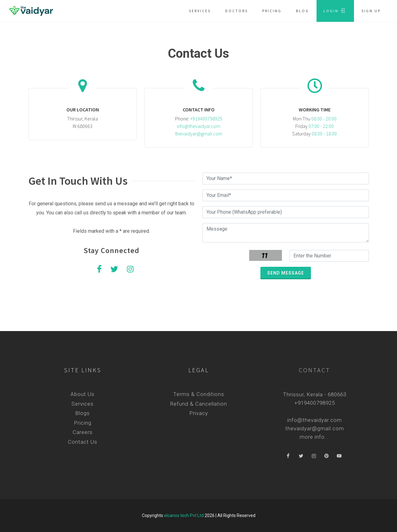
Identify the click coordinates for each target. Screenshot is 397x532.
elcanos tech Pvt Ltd (184, 515)
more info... (315, 437)
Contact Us (83, 442)
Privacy (199, 413)
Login (334, 11)
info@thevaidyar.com (198, 126)
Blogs (82, 413)
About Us (82, 394)
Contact (315, 370)
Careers (83, 432)
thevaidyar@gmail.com (199, 134)
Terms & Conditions (199, 394)
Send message (286, 273)
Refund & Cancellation (199, 404)
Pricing (83, 423)
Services (82, 404)
